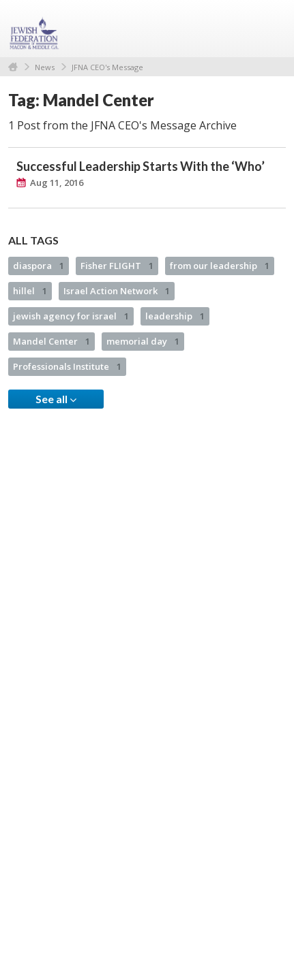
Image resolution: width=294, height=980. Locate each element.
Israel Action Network (117, 291)
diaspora (39, 266)
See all (56, 399)
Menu (270, 29)
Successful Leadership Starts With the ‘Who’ (141, 166)
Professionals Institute (67, 366)
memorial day (143, 341)
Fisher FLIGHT (117, 266)
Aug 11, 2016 (57, 183)
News (45, 67)
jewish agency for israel (71, 316)
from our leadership (220, 266)
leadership (175, 316)
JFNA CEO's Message (107, 67)
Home (13, 67)
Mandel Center (52, 341)
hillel (30, 291)
